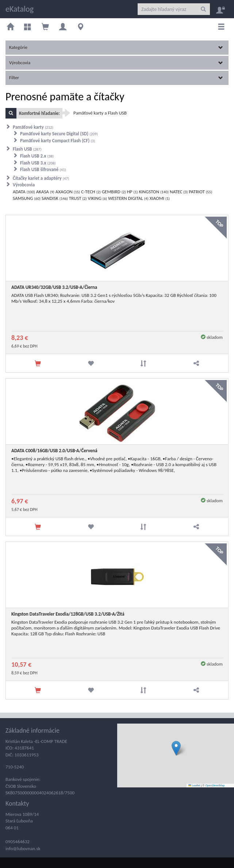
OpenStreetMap (215, 785)
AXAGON (68, 192)
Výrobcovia (116, 63)
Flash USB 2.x (37, 156)
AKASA (45, 192)
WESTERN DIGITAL (128, 198)
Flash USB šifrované (43, 169)
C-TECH (91, 192)
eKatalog (20, 9)
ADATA (24, 192)
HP (133, 192)
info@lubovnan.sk (23, 848)
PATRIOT (200, 192)
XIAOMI (160, 198)
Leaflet (194, 785)
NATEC (179, 192)
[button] (176, 748)
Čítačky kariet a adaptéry (41, 178)
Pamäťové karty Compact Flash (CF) (57, 141)
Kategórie (116, 47)
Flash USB (27, 149)
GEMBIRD (114, 192)
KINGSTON (154, 192)
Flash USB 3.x (38, 163)
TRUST (78, 198)
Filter (116, 77)
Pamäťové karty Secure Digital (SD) (59, 134)
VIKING (97, 198)
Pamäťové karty (33, 127)
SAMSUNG (27, 198)
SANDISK (55, 198)
